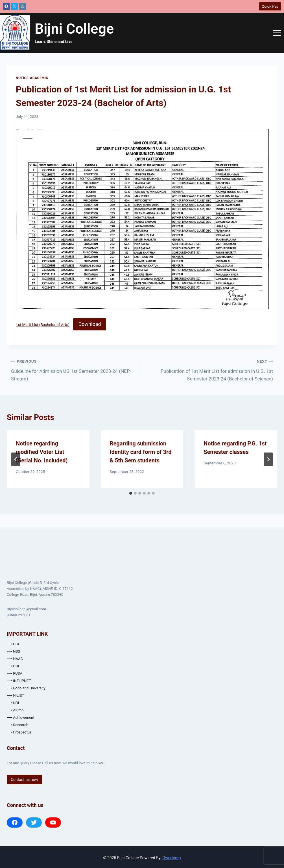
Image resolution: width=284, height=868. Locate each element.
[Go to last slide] (16, 459)
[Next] (268, 459)
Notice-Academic (32, 78)
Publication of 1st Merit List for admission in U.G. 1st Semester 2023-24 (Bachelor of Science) (210, 369)
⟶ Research (18, 725)
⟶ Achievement (20, 717)
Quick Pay (270, 6)
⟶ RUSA (15, 673)
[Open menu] (277, 33)
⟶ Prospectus (19, 732)
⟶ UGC (14, 644)
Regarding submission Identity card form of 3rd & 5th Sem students (141, 452)
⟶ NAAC (15, 659)
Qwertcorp (172, 858)
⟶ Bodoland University (26, 688)
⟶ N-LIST (15, 695)
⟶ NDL (13, 703)
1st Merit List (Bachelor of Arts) (43, 324)
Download (89, 324)
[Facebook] (6, 6)
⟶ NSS (13, 651)
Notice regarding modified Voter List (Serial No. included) (42, 452)
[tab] (131, 493)
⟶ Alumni (16, 710)
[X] (15, 6)
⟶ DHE (13, 666)
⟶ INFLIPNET (19, 681)
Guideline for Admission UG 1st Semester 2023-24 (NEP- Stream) (74, 369)
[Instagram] (23, 6)
